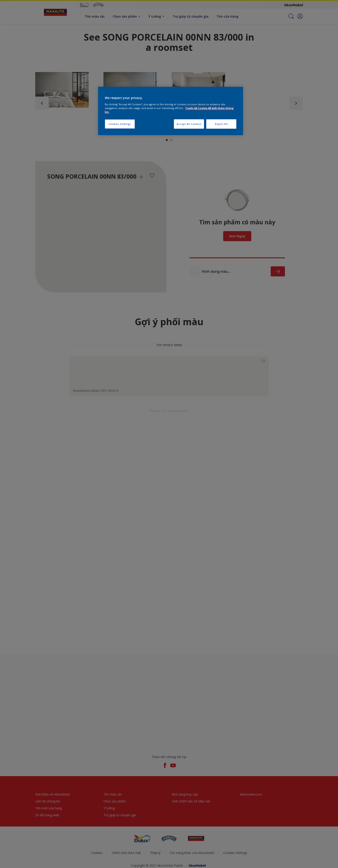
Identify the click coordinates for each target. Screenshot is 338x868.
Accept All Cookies (189, 124)
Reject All (221, 124)
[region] (171, 111)
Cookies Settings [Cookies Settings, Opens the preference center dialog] (120, 124)
